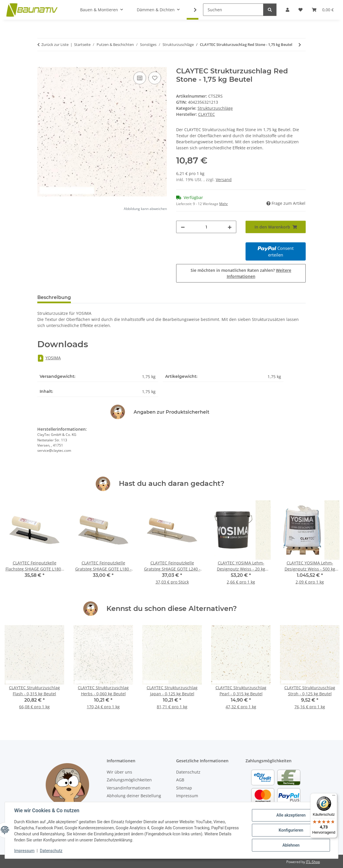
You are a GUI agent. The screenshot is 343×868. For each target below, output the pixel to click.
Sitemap (184, 788)
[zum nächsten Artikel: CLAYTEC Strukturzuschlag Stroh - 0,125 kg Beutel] (300, 45)
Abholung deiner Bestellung (134, 796)
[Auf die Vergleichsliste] (140, 78)
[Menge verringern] (183, 227)
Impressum (24, 851)
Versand (224, 180)
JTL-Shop (313, 862)
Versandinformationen (129, 788)
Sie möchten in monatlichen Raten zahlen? (241, 273)
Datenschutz (51, 851)
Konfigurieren (291, 830)
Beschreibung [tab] (54, 297)
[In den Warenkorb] (42, 64)
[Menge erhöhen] (230, 227)
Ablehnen (291, 845)
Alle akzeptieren (291, 815)
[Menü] (334, 797)
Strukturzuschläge (215, 108)
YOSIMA (49, 358)
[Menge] (206, 227)
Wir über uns (119, 772)
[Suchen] (233, 10)
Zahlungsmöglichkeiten (129, 780)
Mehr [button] (224, 204)
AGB (180, 780)
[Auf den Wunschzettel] (155, 78)
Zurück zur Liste (55, 44)
